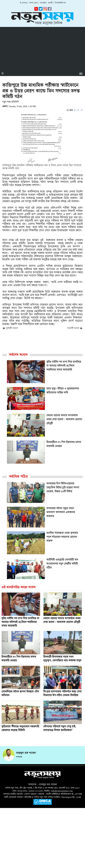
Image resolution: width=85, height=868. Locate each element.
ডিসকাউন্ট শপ (60, 3)
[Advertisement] (42, 48)
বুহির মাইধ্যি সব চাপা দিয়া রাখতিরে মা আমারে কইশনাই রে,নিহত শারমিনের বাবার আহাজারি (20, 622)
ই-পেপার (23, 3)
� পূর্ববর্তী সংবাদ (10, 328)
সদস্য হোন (33, 3)
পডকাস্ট (43, 3)
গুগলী (50, 3)
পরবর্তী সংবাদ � (75, 328)
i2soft (78, 797)
